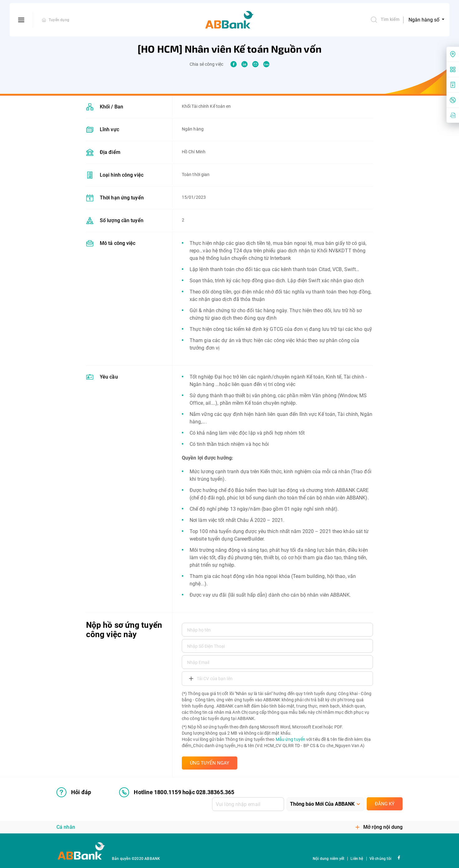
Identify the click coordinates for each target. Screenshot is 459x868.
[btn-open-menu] (21, 20)
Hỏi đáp (74, 792)
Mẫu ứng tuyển (290, 739)
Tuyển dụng (59, 20)
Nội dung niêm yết (329, 859)
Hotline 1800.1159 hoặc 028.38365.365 (177, 792)
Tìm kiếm (385, 20)
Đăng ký (385, 804)
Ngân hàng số (425, 20)
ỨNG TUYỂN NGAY (210, 763)
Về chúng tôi (380, 859)
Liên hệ (357, 859)
